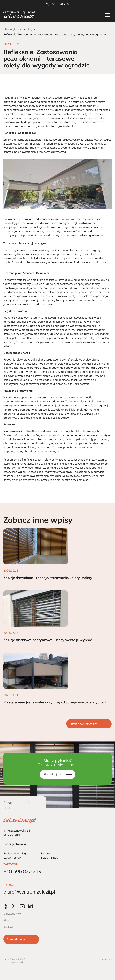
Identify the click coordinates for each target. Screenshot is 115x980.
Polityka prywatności (13, 962)
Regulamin (107, 959)
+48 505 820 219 (22, 871)
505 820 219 (57, 4)
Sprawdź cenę (16, 939)
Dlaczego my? (12, 914)
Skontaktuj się (52, 774)
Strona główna (13, 29)
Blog (29, 29)
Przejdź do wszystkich (83, 724)
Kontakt (8, 927)
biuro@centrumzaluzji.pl (29, 892)
